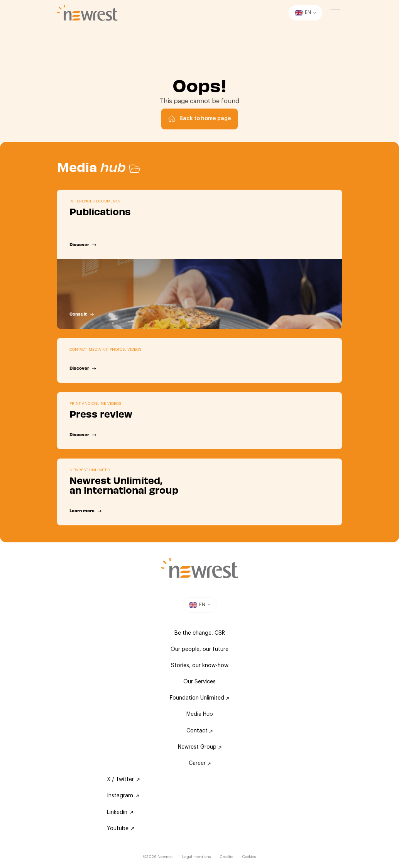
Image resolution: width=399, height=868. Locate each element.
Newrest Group (200, 747)
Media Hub (200, 714)
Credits (227, 857)
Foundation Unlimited (199, 698)
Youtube (121, 829)
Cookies (249, 857)
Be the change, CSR (200, 633)
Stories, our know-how (200, 666)
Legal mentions (196, 857)
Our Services (199, 682)
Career (200, 763)
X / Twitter (123, 780)
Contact (199, 731)
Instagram (123, 796)
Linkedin (120, 812)
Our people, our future (199, 649)
